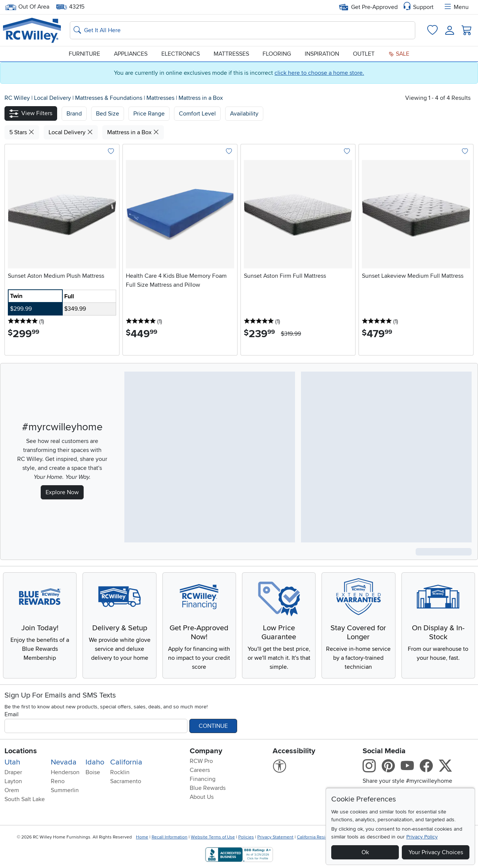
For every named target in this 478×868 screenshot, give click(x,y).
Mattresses (231, 54)
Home (142, 837)
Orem (12, 790)
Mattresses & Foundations (109, 98)
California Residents (317, 837)
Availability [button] (244, 114)
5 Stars (22, 132)
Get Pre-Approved (368, 7)
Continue (213, 726)
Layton (13, 781)
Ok (365, 852)
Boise (93, 772)
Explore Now (62, 492)
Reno (58, 781)
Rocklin (120, 772)
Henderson (65, 772)
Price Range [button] (149, 114)
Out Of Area (27, 7)
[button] (31, 113)
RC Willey (17, 98)
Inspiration (322, 54)
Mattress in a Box (201, 98)
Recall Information (170, 837)
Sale (399, 54)
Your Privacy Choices (436, 852)
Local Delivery (53, 98)
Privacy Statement (275, 837)
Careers (200, 770)
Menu (456, 7)
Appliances (131, 54)
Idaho (95, 762)
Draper (13, 772)
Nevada (64, 762)
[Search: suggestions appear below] (243, 30)
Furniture (84, 54)
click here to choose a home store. (319, 73)
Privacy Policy (422, 837)
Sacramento (126, 781)
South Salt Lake (25, 799)
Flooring (277, 54)
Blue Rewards (208, 788)
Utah (12, 762)
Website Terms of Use (213, 837)
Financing (203, 779)
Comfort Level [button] (197, 114)
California (126, 762)
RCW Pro (201, 761)
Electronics (181, 54)
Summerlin (65, 790)
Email (12, 714)
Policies (246, 837)
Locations (21, 751)
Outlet (364, 54)
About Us (202, 797)
